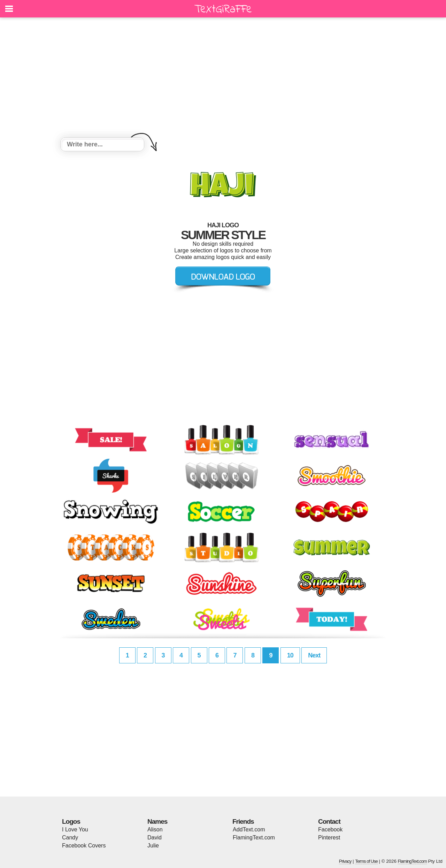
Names (157, 821)
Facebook (330, 829)
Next (314, 655)
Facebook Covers (84, 846)
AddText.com (249, 829)
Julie (153, 846)
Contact (329, 821)
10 (290, 655)
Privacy (345, 861)
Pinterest (329, 837)
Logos (71, 821)
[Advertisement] (223, 78)
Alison (155, 829)
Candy (70, 837)
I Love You (75, 829)
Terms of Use (366, 861)
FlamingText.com (254, 837)
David (155, 837)
